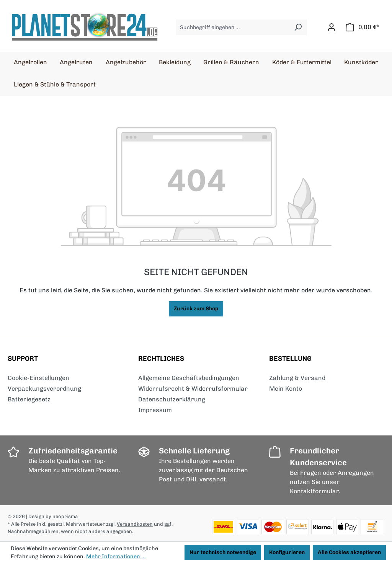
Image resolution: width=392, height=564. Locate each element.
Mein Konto (286, 389)
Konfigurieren (287, 552)
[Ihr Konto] (332, 27)
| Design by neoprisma (52, 516)
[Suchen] (298, 27)
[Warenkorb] (363, 27)
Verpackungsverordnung (44, 389)
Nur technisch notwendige (223, 552)
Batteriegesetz (29, 399)
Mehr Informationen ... (116, 556)
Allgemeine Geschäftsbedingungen (189, 378)
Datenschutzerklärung (172, 399)
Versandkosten (135, 524)
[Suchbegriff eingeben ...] (233, 27)
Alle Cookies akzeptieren (349, 552)
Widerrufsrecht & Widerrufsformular (193, 389)
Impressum (155, 410)
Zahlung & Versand (297, 378)
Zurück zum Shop (196, 309)
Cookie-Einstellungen (38, 378)
